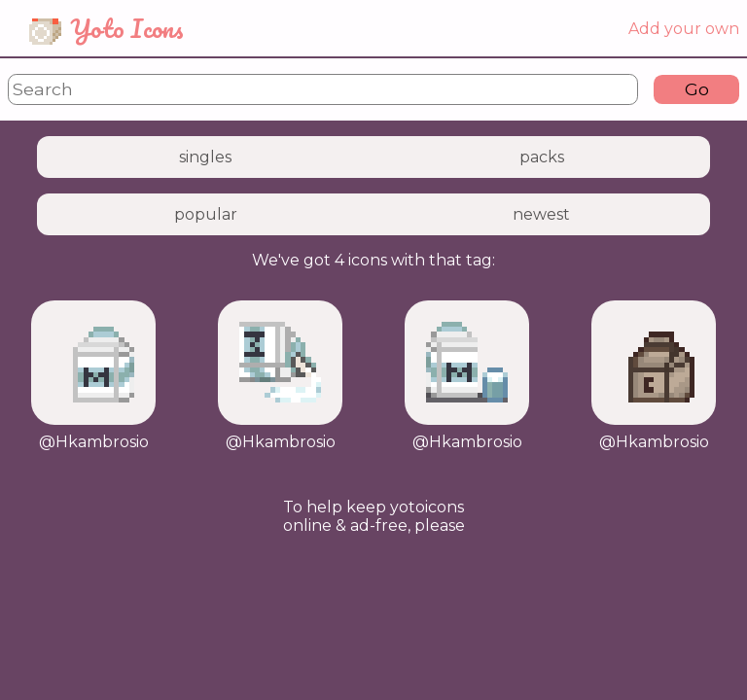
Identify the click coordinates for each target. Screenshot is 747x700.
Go (697, 89)
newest (541, 214)
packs (542, 157)
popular (206, 214)
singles (205, 157)
